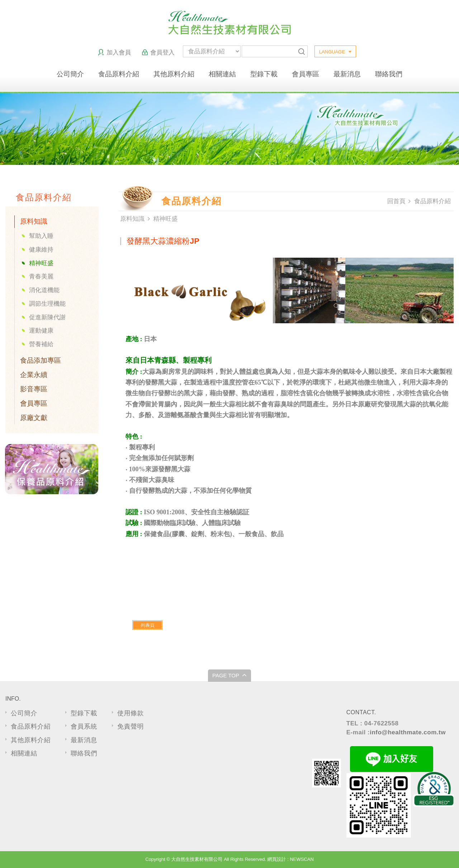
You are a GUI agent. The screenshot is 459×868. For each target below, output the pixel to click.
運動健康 (41, 331)
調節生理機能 (47, 304)
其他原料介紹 (174, 74)
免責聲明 (131, 726)
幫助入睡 (41, 236)
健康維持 (41, 250)
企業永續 (34, 375)
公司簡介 (70, 74)
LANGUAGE (332, 52)
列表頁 (148, 625)
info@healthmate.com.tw (408, 732)
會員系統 (84, 726)
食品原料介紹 (119, 74)
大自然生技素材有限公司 (230, 23)
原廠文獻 (34, 418)
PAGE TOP (229, 675)
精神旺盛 (41, 263)
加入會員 (114, 52)
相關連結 (222, 74)
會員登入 (158, 52)
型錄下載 (264, 74)
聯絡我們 (389, 74)
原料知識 (34, 221)
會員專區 (306, 74)
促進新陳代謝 (47, 317)
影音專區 (34, 389)
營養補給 (41, 344)
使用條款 (131, 713)
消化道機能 (44, 290)
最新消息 (347, 74)
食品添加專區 (41, 360)
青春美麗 (41, 276)
